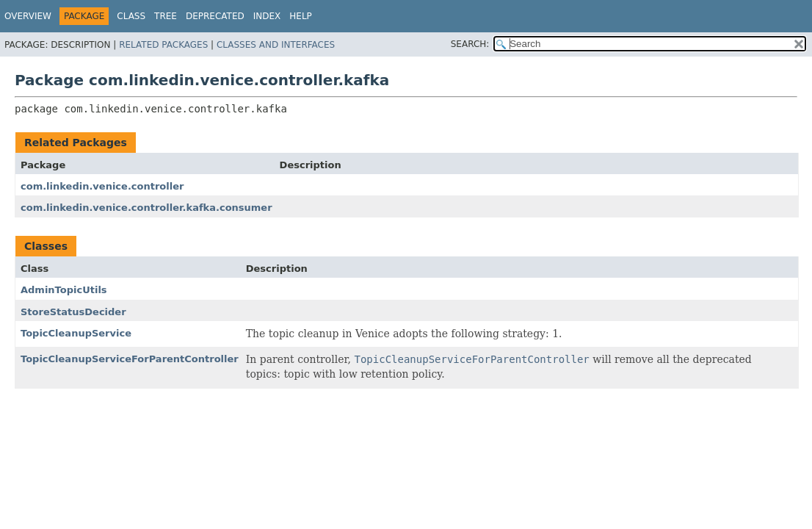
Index (267, 16)
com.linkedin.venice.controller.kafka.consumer (146, 208)
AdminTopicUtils (64, 290)
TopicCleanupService (76, 333)
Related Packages (163, 45)
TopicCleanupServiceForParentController (130, 359)
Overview (28, 16)
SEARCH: (470, 44)
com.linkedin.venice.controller (102, 186)
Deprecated (215, 16)
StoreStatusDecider (73, 312)
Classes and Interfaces (276, 45)
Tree (166, 16)
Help (301, 16)
